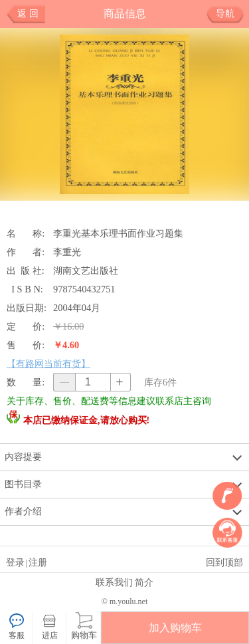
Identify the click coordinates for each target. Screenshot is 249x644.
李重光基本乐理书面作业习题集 (118, 233)
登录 (15, 562)
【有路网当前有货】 (48, 364)
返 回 (28, 14)
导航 (230, 14)
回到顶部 (224, 562)
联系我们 (114, 582)
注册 (38, 562)
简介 (144, 582)
